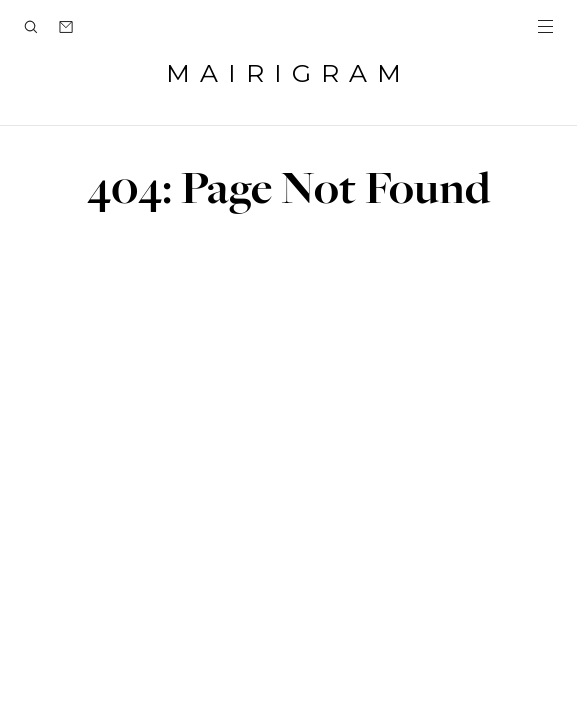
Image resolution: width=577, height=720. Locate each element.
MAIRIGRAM (288, 73)
